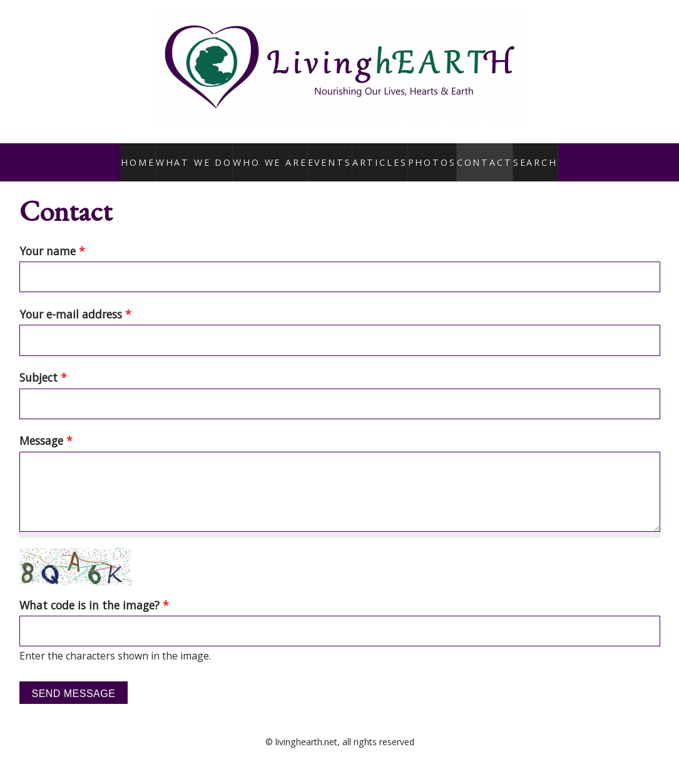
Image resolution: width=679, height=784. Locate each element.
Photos (428, 155)
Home (142, 155)
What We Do (197, 155)
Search (533, 155)
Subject (43, 364)
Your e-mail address (75, 300)
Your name (52, 237)
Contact (482, 155)
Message (46, 427)
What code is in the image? (94, 591)
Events (325, 155)
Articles (376, 155)
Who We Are (267, 155)
